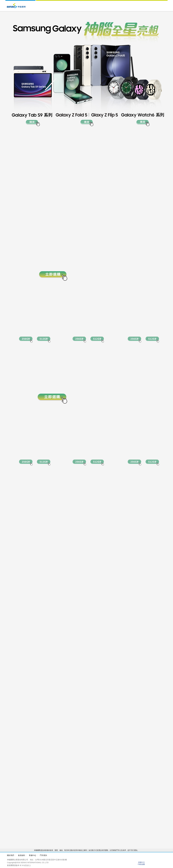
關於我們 (11, 855)
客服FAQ (32, 855)
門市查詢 (43, 855)
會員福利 (21, 855)
